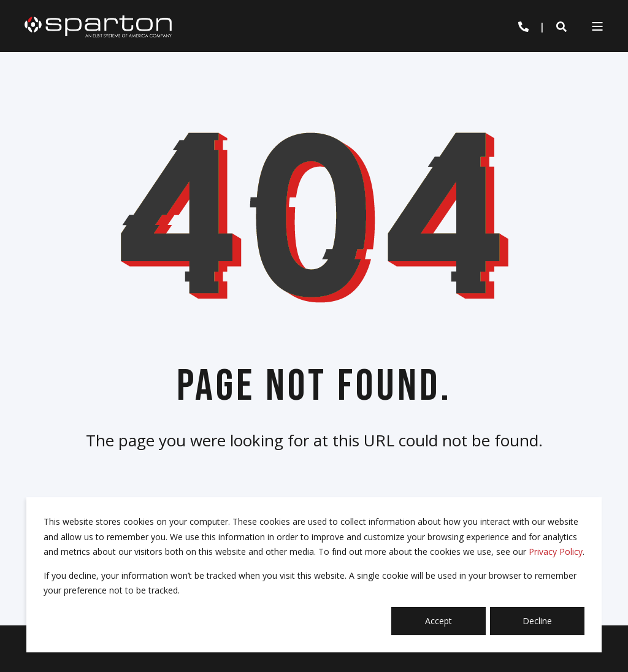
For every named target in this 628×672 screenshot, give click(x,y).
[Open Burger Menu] (597, 26)
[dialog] (314, 575)
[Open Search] (561, 26)
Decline (537, 621)
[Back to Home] (98, 26)
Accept (438, 621)
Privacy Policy (556, 552)
